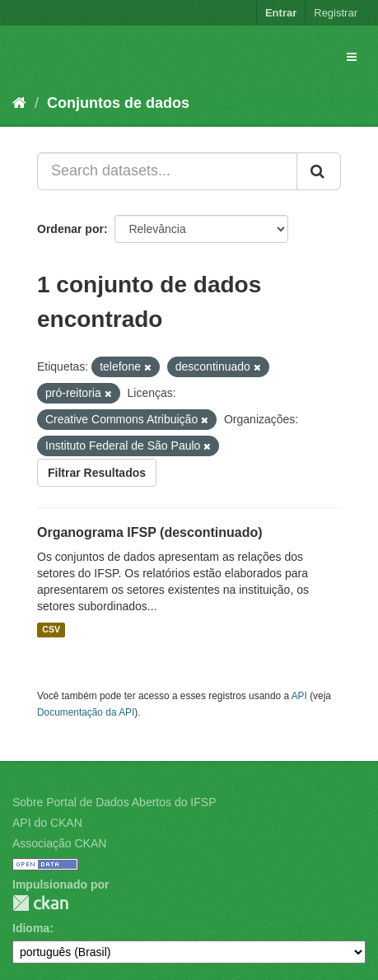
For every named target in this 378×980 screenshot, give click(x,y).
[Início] (19, 103)
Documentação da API (86, 712)
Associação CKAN (59, 843)
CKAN (40, 903)
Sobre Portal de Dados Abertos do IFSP (114, 802)
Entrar (281, 13)
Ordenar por (70, 229)
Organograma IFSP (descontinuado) (150, 532)
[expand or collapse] (352, 57)
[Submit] (319, 171)
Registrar (336, 13)
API (299, 696)
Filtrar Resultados (97, 473)
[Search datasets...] (167, 171)
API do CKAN (47, 823)
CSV (51, 630)
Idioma (31, 928)
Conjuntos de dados (118, 103)
